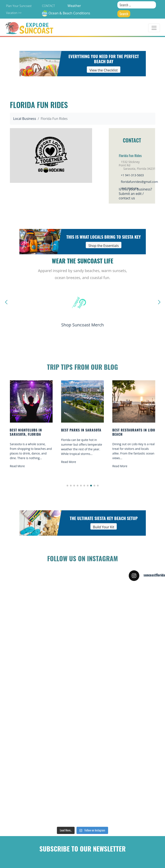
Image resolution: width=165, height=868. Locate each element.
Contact (48, 6)
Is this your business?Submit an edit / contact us (135, 194)
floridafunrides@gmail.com (140, 182)
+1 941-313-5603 (132, 175)
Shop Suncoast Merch (82, 325)
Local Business (25, 119)
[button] (67, 486)
